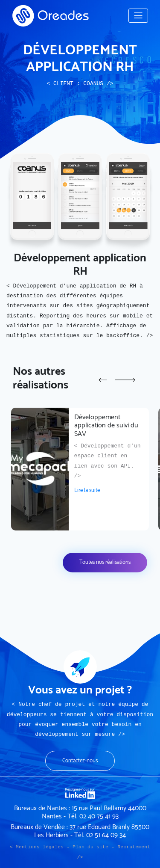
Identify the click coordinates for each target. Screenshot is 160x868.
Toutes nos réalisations (105, 562)
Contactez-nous (80, 761)
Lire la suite (87, 490)
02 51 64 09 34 (106, 835)
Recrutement (134, 847)
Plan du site (90, 847)
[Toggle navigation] (138, 16)
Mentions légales (40, 847)
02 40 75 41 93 (99, 816)
